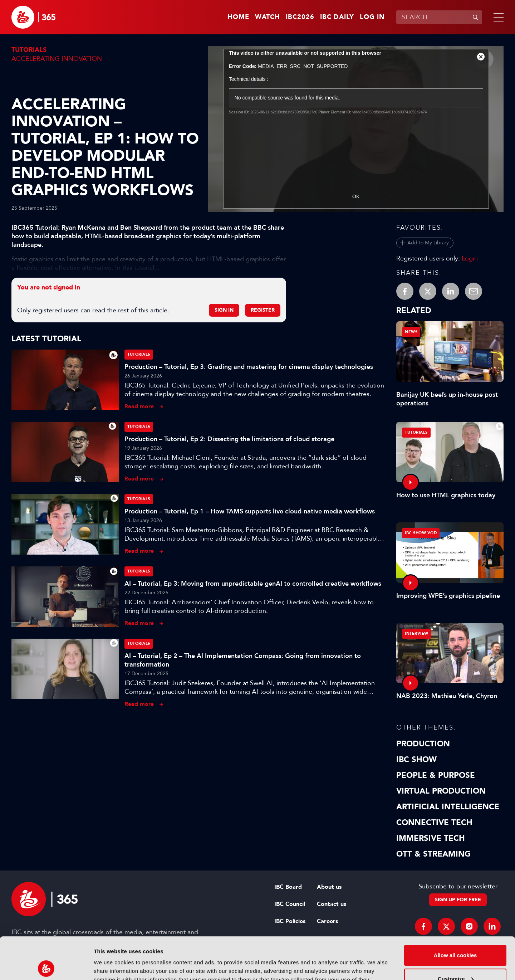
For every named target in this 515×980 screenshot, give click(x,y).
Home (238, 17)
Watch (268, 17)
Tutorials (29, 50)
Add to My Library (428, 243)
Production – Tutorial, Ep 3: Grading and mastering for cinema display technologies (249, 367)
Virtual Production (441, 791)
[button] (497, 17)
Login (470, 258)
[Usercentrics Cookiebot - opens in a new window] (46, 966)
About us (329, 887)
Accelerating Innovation (57, 59)
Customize (456, 937)
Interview (417, 633)
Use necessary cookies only (455, 960)
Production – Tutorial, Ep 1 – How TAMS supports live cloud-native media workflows (250, 511)
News (411, 332)
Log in (372, 17)
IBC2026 (300, 17)
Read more (139, 406)
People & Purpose (436, 775)
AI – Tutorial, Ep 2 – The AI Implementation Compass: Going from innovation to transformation (243, 660)
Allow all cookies (455, 913)
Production (423, 744)
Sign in (224, 310)
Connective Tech (434, 823)
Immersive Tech (431, 838)
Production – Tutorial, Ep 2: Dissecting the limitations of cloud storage (229, 439)
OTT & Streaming (433, 854)
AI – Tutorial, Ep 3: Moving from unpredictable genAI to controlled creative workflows (253, 584)
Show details (110, 966)
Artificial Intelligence (448, 807)
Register (263, 310)
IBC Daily (337, 17)
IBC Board (288, 887)
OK (356, 196)
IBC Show (416, 760)
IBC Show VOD (421, 533)
